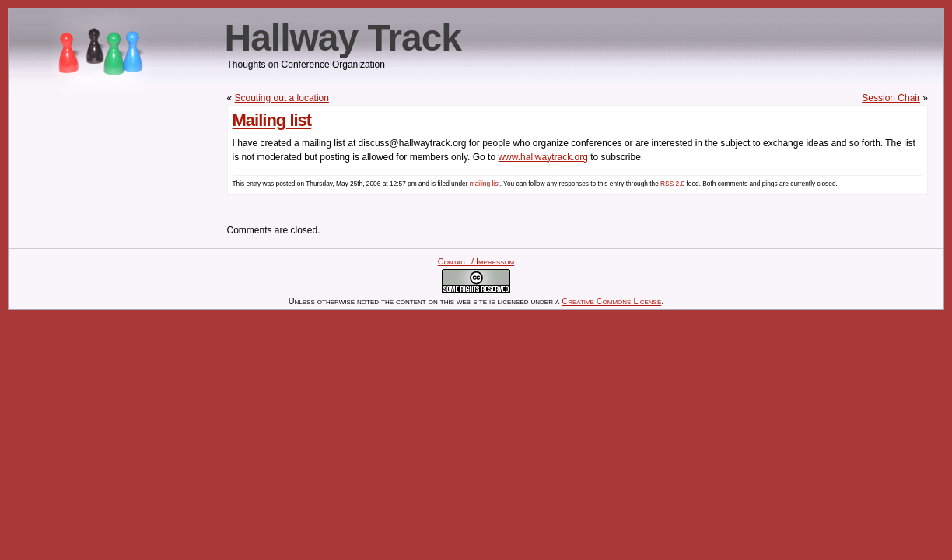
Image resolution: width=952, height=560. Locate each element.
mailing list (485, 184)
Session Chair (891, 98)
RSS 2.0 (672, 184)
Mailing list (272, 120)
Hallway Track (343, 38)
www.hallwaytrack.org (542, 157)
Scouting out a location (282, 98)
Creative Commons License (611, 301)
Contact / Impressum (476, 261)
